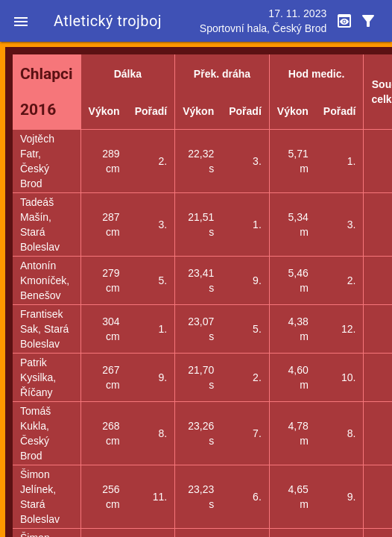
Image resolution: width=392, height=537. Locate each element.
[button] (21, 21)
